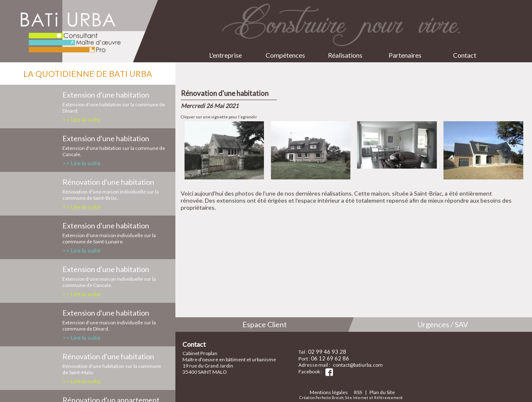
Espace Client (265, 324)
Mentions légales (329, 392)
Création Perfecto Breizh (321, 398)
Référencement (388, 398)
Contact (465, 48)
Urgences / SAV (443, 324)
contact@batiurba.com (358, 365)
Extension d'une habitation (106, 95)
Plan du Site (382, 392)
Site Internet (357, 398)
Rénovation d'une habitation (108, 182)
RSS (358, 392)
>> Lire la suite (81, 119)
